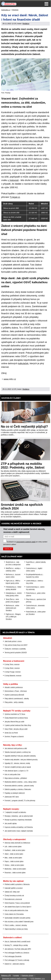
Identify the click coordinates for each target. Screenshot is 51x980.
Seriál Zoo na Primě (11, 733)
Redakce (26, 24)
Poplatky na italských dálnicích (15, 793)
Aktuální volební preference (14, 687)
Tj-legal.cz (15, 197)
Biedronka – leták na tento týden (15, 869)
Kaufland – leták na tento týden (15, 850)
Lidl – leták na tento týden (13, 847)
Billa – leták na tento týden (13, 858)
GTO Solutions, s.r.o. (38, 979)
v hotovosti (13, 180)
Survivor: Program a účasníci (14, 736)
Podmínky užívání (27, 976)
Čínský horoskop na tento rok (14, 896)
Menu (46, 4)
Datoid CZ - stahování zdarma (15, 964)
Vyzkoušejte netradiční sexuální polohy (17, 918)
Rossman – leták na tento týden (15, 873)
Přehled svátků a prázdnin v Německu (17, 884)
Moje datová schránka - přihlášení (16, 778)
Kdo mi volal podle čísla (12, 774)
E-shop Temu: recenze (12, 664)
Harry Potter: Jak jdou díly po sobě (16, 729)
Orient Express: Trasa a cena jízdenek (17, 903)
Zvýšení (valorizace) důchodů (14, 695)
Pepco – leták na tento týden (14, 861)
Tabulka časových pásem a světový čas (18, 752)
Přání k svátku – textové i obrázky (16, 925)
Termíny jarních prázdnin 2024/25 (16, 653)
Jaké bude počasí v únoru (13, 641)
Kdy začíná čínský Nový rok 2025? (16, 645)
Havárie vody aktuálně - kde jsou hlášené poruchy (21, 760)
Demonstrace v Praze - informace (16, 691)
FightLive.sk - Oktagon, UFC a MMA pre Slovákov (13, 617)
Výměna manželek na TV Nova (15, 714)
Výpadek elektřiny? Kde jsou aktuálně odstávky (20, 756)
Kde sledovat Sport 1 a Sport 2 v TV (16, 771)
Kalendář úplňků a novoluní (14, 888)
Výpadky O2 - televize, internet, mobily (17, 763)
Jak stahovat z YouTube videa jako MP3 (18, 949)
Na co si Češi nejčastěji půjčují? (24, 426)
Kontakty (16, 976)
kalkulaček (23, 363)
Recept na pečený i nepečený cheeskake (18, 820)
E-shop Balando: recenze (13, 676)
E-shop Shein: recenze (12, 668)
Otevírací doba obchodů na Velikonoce (17, 843)
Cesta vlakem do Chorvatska (14, 914)
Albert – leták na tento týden (14, 854)
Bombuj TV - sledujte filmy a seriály (16, 945)
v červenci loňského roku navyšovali (26, 141)
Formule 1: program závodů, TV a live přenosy (20, 800)
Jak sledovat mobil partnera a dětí (16, 748)
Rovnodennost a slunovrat (13, 899)
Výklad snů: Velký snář (12, 892)
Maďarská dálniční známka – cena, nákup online (21, 782)
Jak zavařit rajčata (11, 823)
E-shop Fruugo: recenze (13, 672)
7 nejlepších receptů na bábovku (15, 812)
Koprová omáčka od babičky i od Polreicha (19, 827)
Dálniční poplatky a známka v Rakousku (18, 789)
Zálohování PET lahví (12, 797)
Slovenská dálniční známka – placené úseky (19, 786)
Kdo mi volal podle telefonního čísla (16, 910)
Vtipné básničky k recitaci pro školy (16, 929)
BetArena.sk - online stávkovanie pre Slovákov (12, 608)
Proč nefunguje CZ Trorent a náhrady (17, 960)
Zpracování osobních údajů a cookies (14, 979)
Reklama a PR (6, 976)
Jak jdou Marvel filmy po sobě (14, 722)
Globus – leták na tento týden (14, 865)
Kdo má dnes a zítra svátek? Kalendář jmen (19, 922)
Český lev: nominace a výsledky (15, 649)
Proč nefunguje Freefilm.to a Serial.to (17, 953)
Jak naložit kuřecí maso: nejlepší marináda (19, 831)
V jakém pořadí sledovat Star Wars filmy (18, 725)
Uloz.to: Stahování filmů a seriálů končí (17, 942)
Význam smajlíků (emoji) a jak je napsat (18, 767)
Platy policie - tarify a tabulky (14, 702)
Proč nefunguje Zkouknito (13, 956)
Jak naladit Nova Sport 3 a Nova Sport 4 (18, 907)
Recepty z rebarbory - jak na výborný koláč (19, 816)
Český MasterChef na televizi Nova (16, 718)
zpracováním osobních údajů (26, 542)
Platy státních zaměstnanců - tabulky (17, 699)
